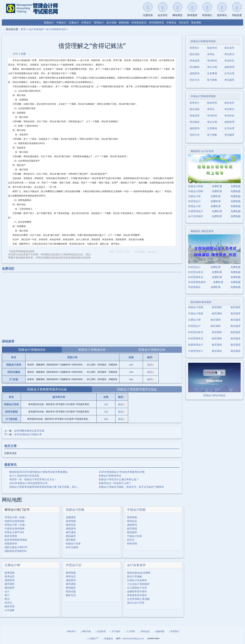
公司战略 (10, 610)
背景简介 (195, 48)
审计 (7, 595)
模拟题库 (71, 536)
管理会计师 (194, 206)
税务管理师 (11, 536)
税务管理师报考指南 (16, 540)
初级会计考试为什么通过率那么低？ (119, 479)
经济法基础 (72, 547)
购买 (151, 365)
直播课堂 (71, 517)
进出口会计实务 (136, 603)
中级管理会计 (196, 211)
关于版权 (115, 631)
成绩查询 (71, 528)
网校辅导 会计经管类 (202, 151)
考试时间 (212, 61)
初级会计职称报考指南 (203, 41)
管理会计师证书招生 (214, 395)
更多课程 (196, 22)
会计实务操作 (36, 29)
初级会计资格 (196, 307)
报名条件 (229, 48)
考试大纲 (212, 67)
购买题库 (236, 307)
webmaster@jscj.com (133, 638)
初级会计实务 (73, 543)
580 (131, 379)
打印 (16, 54)
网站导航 (86, 631)
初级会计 (49, 22)
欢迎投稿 (100, 631)
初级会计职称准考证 (110, 476)
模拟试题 (71, 591)
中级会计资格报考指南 (203, 96)
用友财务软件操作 (137, 595)
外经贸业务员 (139, 22)
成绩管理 (229, 67)
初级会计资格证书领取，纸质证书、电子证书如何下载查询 (131, 487)
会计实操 (111, 22)
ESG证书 (184, 22)
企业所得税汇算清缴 (138, 599)
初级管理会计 (196, 345)
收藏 (23, 54)
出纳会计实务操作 (137, 580)
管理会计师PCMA (14, 532)
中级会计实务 (135, 536)
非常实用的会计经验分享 (28, 434)
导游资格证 (194, 287)
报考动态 (71, 525)
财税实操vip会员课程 (139, 573)
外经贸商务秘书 (197, 282)
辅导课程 (71, 532)
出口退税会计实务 (137, 588)
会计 (7, 591)
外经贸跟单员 (156, 22)
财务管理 (132, 543)
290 (131, 365)
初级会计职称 (75, 510)
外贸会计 (86, 22)
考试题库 (229, 80)
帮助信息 (145, 631)
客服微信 (108, 638)
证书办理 (229, 73)
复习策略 (212, 80)
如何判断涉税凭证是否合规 (29, 431)
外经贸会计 (194, 201)
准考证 (211, 54)
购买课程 (217, 307)
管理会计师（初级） (16, 517)
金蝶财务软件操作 (137, 591)
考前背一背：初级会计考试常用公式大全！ (33, 479)
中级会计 (61, 22)
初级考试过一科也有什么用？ (115, 483)
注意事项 (212, 73)
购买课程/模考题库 (201, 302)
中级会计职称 (136, 510)
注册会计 (74, 22)
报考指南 (71, 521)
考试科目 (229, 61)
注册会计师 (12, 565)
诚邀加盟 (159, 631)
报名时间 (212, 48)
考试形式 (229, 54)
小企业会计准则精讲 (138, 584)
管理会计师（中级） (16, 525)
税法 (7, 599)
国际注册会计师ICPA (16, 547)
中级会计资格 (196, 313)
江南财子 (93, 638)
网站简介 (71, 631)
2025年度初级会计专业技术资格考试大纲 (122, 472)
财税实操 (124, 22)
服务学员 (71, 595)
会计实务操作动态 (56, 29)
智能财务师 (11, 543)
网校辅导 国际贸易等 (202, 231)
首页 (23, 29)
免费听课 (217, 186)
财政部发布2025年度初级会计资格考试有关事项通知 (38, 472)
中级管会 (171, 22)
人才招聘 (130, 631)
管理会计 (99, 22)
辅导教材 (71, 540)
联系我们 (174, 631)
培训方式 (195, 80)
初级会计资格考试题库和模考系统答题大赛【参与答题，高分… (44, 487)
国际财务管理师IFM (15, 551)
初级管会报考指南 (15, 521)
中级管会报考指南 (15, 528)
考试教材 (195, 67)
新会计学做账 (135, 576)
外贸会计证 (74, 565)
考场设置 (195, 61)
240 (106, 419)
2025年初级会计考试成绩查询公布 (28, 483)
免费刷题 (236, 186)
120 (106, 404)
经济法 (131, 540)
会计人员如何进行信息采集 (24, 476)
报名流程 (195, 54)
